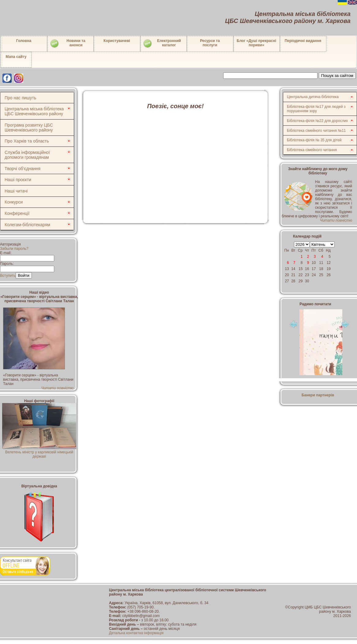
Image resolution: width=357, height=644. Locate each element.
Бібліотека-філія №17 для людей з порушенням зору (316, 109)
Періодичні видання (303, 41)
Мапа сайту (16, 57)
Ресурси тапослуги (210, 43)
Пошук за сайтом (337, 76)
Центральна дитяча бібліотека (313, 97)
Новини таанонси (68, 44)
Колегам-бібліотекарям (27, 225)
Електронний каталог (162, 44)
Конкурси (14, 202)
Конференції (17, 213)
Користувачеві (117, 41)
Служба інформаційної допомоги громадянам (27, 155)
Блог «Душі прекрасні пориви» (256, 43)
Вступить (8, 276)
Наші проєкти (18, 180)
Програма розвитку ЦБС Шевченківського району (29, 128)
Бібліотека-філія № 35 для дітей (314, 140)
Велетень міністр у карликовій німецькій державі (39, 452)
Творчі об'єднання (23, 169)
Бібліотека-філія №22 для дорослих (317, 121)
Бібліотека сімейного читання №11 (316, 131)
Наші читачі (16, 191)
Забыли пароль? (14, 249)
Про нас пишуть (20, 98)
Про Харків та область (27, 141)
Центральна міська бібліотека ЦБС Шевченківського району (34, 111)
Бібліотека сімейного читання (312, 150)
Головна (24, 41)
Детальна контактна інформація (136, 633)
